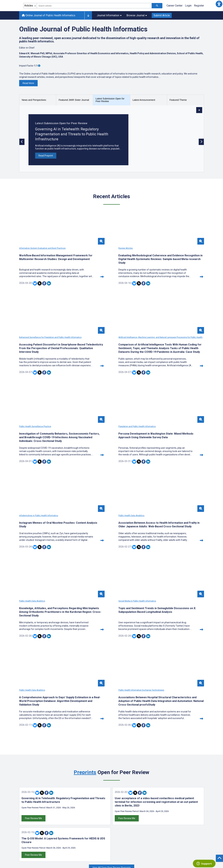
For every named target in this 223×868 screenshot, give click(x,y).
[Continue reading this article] (74, 280)
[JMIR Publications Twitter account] (168, 813)
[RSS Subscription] (191, 813)
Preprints (85, 616)
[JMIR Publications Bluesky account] (164, 813)
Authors (71, 817)
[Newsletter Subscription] (183, 847)
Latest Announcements (80, 812)
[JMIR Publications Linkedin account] (177, 813)
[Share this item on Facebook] (44, 287)
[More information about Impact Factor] (39, 66)
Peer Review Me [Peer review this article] (33, 662)
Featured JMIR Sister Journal (74, 100)
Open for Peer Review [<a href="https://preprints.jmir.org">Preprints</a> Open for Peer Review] (111, 616)
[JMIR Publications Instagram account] (186, 813)
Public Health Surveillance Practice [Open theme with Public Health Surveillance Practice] (99, 341)
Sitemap (119, 822)
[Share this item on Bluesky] (35, 287)
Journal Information (109, 15)
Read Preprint (46, 156)
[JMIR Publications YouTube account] (182, 813)
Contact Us (120, 817)
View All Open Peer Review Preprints (112, 711)
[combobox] (94, 6)
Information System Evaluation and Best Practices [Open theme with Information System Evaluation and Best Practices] (42, 248)
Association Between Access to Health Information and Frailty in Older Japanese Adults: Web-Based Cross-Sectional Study (109, 448)
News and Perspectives (34, 100)
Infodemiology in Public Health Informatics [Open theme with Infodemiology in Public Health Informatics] (39, 437)
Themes (71, 822)
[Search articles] (157, 6)
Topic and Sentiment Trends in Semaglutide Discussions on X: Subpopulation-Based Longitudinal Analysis (47, 541)
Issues (71, 828)
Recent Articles (112, 196)
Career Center (175, 6)
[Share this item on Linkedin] (49, 287)
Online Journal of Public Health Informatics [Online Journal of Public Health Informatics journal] (83, 29)
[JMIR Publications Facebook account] (173, 813)
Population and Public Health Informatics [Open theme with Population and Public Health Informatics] (165, 341)
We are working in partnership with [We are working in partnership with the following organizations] (111, 740)
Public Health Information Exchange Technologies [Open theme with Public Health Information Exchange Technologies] (169, 530)
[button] (219, 4)
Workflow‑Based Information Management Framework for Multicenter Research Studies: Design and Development (46, 259)
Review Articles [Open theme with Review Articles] (90, 248)
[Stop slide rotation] (199, 110)
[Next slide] (201, 142)
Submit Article (162, 15)
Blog (69, 833)
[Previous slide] (22, 142)
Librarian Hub (27, 828)
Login (188, 6)
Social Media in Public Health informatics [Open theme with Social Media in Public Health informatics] (38, 530)
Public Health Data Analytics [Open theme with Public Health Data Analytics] (96, 437)
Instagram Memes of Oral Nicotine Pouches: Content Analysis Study (47, 446)
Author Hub (26, 812)
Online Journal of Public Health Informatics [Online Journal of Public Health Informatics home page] (49, 15)
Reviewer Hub (27, 822)
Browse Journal (137, 15)
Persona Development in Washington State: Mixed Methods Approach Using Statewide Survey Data (174, 352)
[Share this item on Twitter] (40, 287)
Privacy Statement (125, 812)
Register (199, 6)
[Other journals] (88, 15)
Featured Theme (178, 100)
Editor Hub (25, 817)
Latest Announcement (144, 100)
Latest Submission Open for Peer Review (110, 100)
